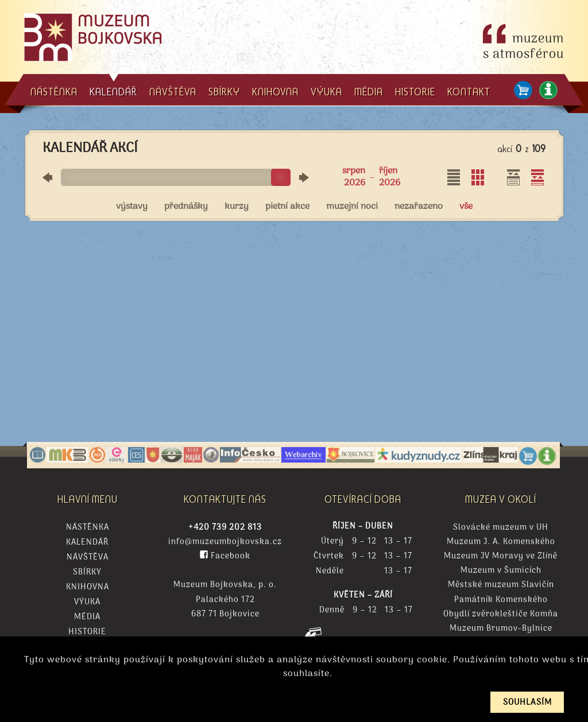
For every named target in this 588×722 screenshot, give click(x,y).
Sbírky (87, 573)
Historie (87, 632)
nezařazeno (419, 207)
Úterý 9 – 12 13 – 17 (363, 542)
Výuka (87, 603)
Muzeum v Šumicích (501, 571)
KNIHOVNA (275, 91)
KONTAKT (469, 91)
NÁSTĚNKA (54, 91)
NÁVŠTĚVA (173, 91)
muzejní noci (352, 207)
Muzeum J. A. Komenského (501, 542)
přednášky (186, 207)
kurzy (237, 207)
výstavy (132, 207)
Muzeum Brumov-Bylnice (501, 629)
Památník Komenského (501, 600)
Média (87, 618)
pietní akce (287, 207)
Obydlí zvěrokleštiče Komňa (501, 614)
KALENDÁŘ (113, 86)
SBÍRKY (224, 91)
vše (466, 207)
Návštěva (88, 558)
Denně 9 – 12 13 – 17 (363, 610)
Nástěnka (88, 528)
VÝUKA (326, 91)
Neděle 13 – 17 (363, 572)
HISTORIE (415, 91)
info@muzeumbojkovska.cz (225, 542)
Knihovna (88, 588)
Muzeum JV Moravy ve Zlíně (501, 556)
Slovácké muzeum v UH (501, 528)
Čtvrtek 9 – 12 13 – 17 (363, 557)
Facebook (225, 556)
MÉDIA (369, 91)
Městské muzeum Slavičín (501, 585)
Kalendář (87, 543)
